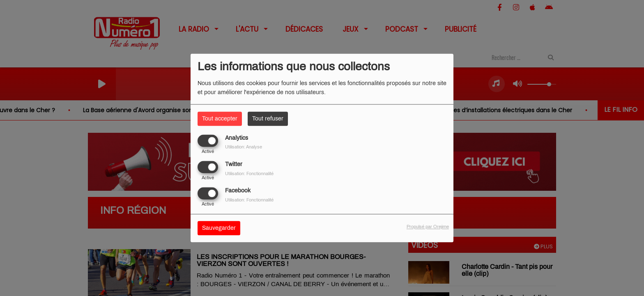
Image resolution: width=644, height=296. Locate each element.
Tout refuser (268, 119)
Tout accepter (220, 119)
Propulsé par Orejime (428, 227)
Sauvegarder (219, 228)
